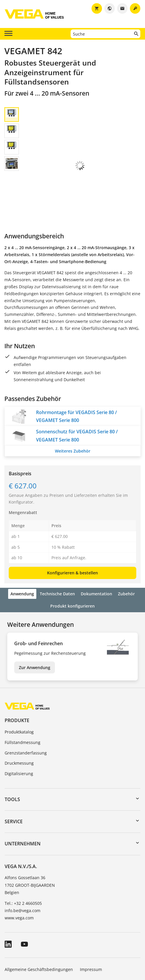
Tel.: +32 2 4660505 (23, 862)
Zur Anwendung (35, 627)
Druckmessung (19, 722)
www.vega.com (19, 877)
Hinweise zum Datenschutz (31, 945)
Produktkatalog (19, 691)
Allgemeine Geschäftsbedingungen (39, 929)
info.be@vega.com (23, 870)
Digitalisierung (19, 733)
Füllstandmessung (23, 702)
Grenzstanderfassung (26, 712)
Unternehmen (23, 803)
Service (14, 781)
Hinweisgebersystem (85, 945)
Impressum (91, 929)
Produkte (17, 680)
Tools (12, 759)
